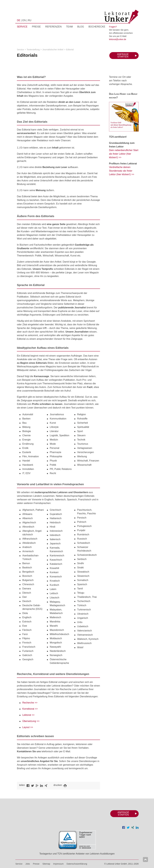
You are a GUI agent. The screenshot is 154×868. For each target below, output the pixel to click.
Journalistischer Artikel (53, 50)
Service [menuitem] (22, 27)
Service (20, 50)
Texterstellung (33, 50)
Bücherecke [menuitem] (97, 27)
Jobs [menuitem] (28, 864)
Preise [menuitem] (36, 27)
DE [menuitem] (18, 20)
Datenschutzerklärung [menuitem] (77, 864)
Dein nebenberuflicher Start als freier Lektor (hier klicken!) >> (124, 154)
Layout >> (28, 727)
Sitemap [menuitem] (46, 864)
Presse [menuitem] (36, 864)
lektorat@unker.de (118, 39)
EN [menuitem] (24, 20)
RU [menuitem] (30, 20)
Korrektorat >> (30, 709)
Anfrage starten (123, 55)
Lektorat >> (28, 715)
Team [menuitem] (69, 27)
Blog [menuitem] (81, 27)
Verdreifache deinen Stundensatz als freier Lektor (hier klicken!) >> (122, 171)
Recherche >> (30, 703)
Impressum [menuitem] (58, 864)
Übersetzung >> (31, 721)
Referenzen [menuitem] (53, 27)
